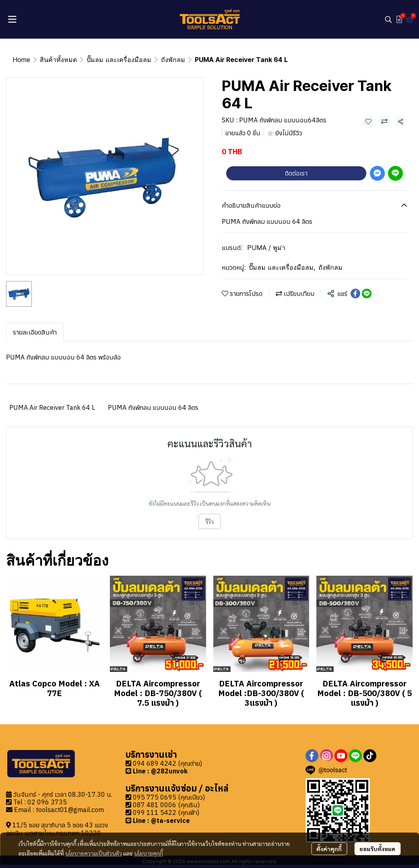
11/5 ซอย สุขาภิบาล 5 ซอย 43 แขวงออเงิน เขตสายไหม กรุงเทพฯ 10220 (57, 829)
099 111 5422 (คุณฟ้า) (166, 812)
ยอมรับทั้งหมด (377, 849)
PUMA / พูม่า (266, 248)
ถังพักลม (173, 60)
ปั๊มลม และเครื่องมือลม (119, 60)
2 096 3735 (49, 802)
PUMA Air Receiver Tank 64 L (52, 407)
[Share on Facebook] (355, 293)
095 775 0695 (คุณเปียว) (169, 797)
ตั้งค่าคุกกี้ (329, 849)
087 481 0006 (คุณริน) (166, 805)
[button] (388, 19)
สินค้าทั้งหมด (58, 60)
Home (21, 60)
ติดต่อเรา (296, 173)
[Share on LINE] (367, 293)
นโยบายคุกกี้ (149, 853)
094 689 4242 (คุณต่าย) (167, 763)
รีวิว (209, 521)
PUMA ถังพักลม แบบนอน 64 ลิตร (153, 407)
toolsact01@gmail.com (70, 810)
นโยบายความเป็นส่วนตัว (94, 853)
